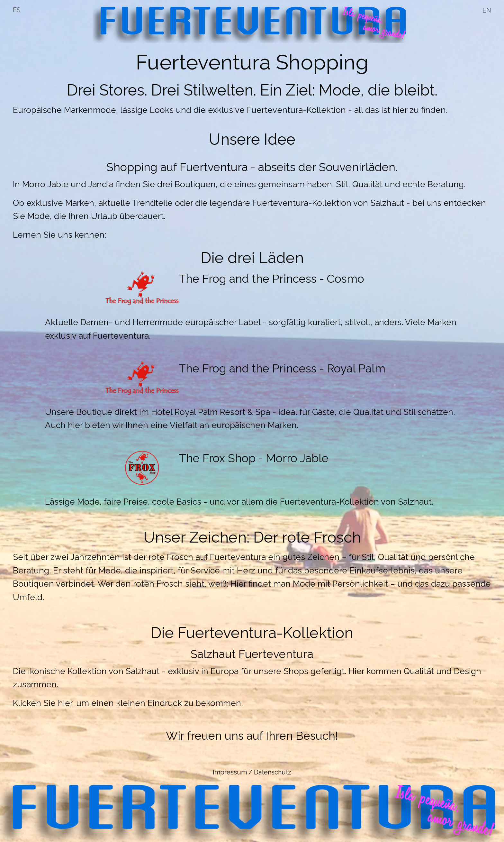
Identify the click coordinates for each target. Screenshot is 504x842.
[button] (252, 662)
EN (487, 10)
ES (17, 10)
